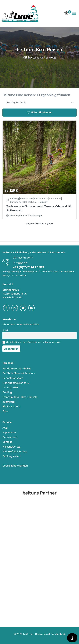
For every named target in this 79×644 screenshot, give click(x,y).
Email (5, 330)
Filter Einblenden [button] (40, 113)
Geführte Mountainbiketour (19, 373)
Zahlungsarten (11, 456)
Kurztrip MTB (10, 388)
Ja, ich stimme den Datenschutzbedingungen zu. (33, 342)
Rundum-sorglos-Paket (17, 369)
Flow (5, 411)
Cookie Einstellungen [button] (15, 466)
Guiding (7, 392)
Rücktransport (11, 406)
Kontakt (7, 442)
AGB (5, 428)
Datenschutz (10, 437)
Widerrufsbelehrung (15, 451)
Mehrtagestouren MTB (16, 383)
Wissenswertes (11, 447)
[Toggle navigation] (74, 14)
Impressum (9, 432)
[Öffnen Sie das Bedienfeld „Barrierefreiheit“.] (72, 638)
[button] (66, 14)
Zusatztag (9, 402)
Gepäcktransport (13, 378)
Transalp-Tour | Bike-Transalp (20, 397)
